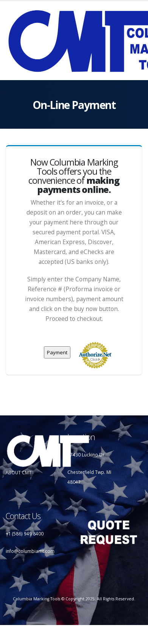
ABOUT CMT (19, 472)
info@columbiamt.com (30, 551)
